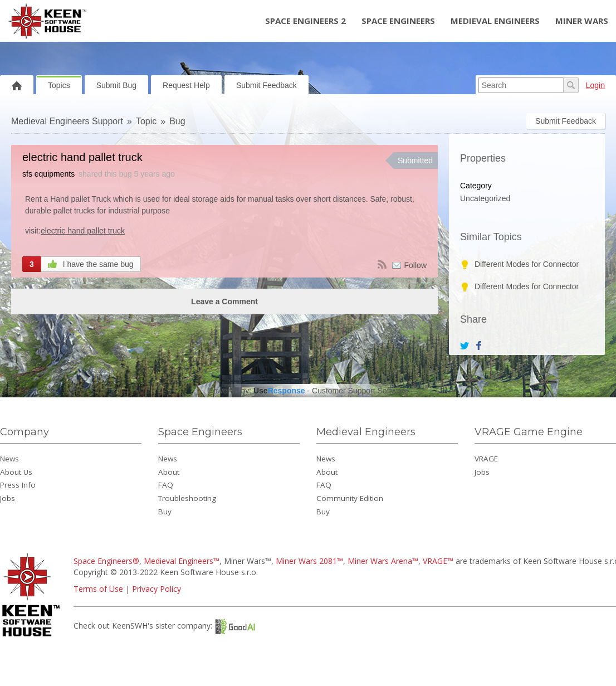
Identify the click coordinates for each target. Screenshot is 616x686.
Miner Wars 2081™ (309, 561)
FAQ (166, 485)
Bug (177, 121)
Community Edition (350, 498)
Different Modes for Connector (527, 264)
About (169, 472)
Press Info (18, 485)
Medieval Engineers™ (182, 561)
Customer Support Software (360, 391)
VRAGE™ (438, 561)
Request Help (186, 85)
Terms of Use (98, 589)
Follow (415, 265)
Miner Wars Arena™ (383, 561)
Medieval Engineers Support (67, 121)
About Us (16, 472)
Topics (59, 85)
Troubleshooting (187, 498)
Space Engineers (398, 21)
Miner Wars (582, 21)
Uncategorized (485, 198)
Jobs (8, 498)
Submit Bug (116, 85)
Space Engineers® (106, 561)
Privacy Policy (157, 589)
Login (595, 85)
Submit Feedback (267, 85)
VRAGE (486, 459)
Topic (146, 121)
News (9, 459)
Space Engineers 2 (305, 21)
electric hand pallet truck (83, 231)
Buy (165, 512)
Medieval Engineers (495, 21)
